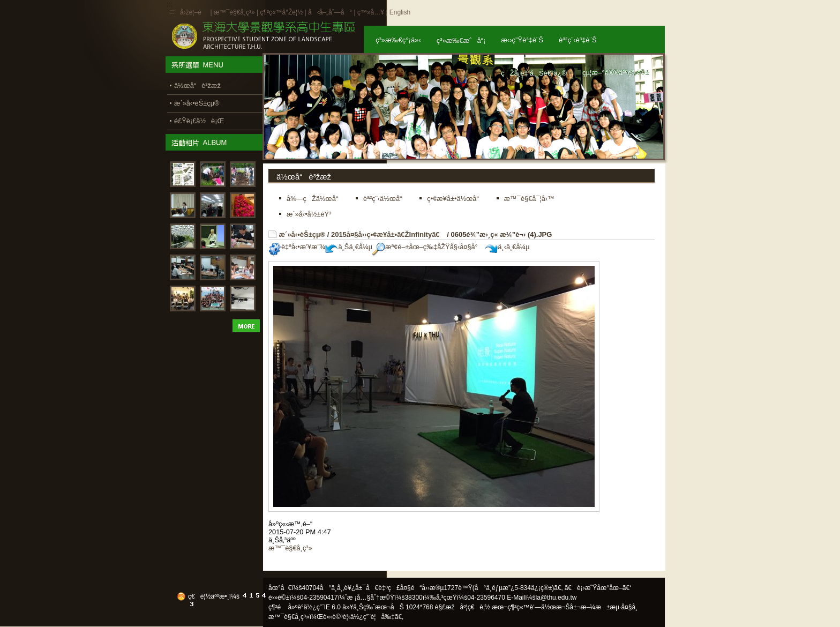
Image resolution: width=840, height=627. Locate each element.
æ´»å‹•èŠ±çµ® (302, 234)
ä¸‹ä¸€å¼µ (507, 247)
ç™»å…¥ (371, 12)
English (400, 12)
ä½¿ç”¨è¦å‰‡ (373, 617)
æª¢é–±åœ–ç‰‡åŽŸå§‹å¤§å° (428, 247)
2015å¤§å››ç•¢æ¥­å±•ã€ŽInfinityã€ (388, 234)
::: (172, 12)
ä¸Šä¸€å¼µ (349, 247)
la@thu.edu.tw (556, 598)
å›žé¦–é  (194, 12)
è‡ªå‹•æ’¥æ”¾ (297, 247)
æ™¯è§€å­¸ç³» (235, 12)
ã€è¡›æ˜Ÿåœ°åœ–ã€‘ (598, 588)
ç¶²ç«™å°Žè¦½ (281, 12)
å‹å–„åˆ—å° (330, 12)
